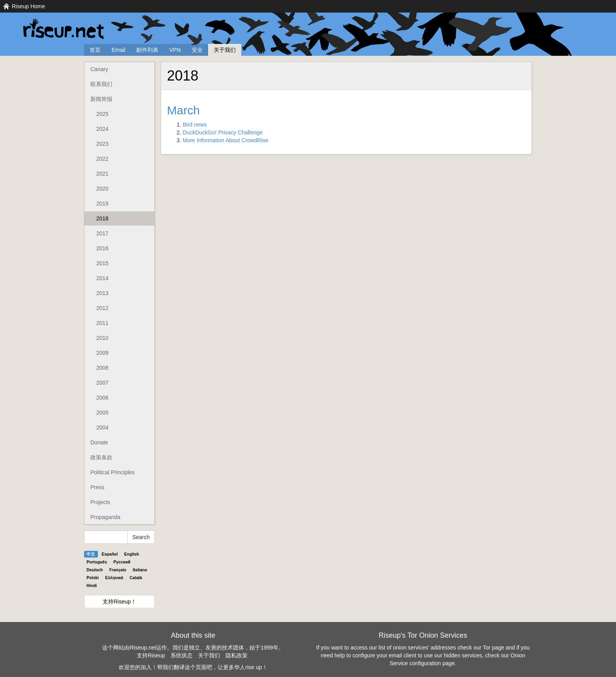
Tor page (493, 648)
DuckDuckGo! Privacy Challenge (223, 132)
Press (97, 487)
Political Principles (113, 472)
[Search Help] (106, 537)
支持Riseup (151, 655)
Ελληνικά (114, 578)
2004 (102, 427)
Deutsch (94, 570)
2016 (102, 248)
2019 (102, 204)
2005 (102, 413)
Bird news (195, 125)
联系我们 (101, 84)
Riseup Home (28, 6)
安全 (197, 50)
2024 (102, 129)
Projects (100, 502)
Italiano (140, 570)
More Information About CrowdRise (225, 140)
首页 (95, 50)
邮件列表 (147, 50)
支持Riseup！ (119, 602)
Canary (99, 69)
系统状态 (181, 655)
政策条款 (101, 457)
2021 (102, 174)
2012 (102, 308)
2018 (102, 218)
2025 (102, 114)
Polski (93, 578)
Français (118, 570)
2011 (102, 323)
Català (136, 578)
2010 (102, 338)
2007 (102, 383)
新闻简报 (101, 99)
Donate (99, 442)
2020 (102, 189)
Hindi (92, 585)
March (183, 110)
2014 (102, 278)
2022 (102, 159)
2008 (102, 368)
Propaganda (105, 517)
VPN (175, 50)
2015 (102, 263)
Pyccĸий (122, 562)
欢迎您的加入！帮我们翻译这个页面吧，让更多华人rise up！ (193, 667)
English (132, 554)
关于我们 (225, 50)
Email (118, 50)
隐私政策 (236, 655)
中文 (91, 554)
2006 (102, 398)
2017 (102, 233)
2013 (102, 293)
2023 (102, 144)
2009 (102, 353)
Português (97, 562)
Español (110, 554)
